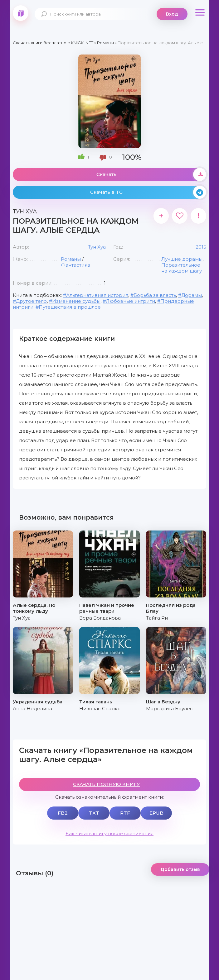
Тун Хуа (97, 247)
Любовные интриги (130, 301)
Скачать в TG (148, 192)
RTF (125, 813)
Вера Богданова (100, 618)
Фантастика (75, 265)
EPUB (156, 813)
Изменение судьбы (76, 301)
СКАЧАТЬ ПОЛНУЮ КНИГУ (106, 784)
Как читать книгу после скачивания (109, 833)
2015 (201, 247)
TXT (94, 813)
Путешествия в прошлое (70, 307)
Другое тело (31, 301)
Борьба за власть (155, 295)
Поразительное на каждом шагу (182, 268)
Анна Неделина (32, 709)
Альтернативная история (97, 295)
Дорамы (192, 295)
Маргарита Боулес (169, 709)
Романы (71, 259)
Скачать (151, 174)
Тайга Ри (157, 618)
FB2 (63, 813)
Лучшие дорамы (182, 259)
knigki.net (21, 13)
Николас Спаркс (100, 709)
